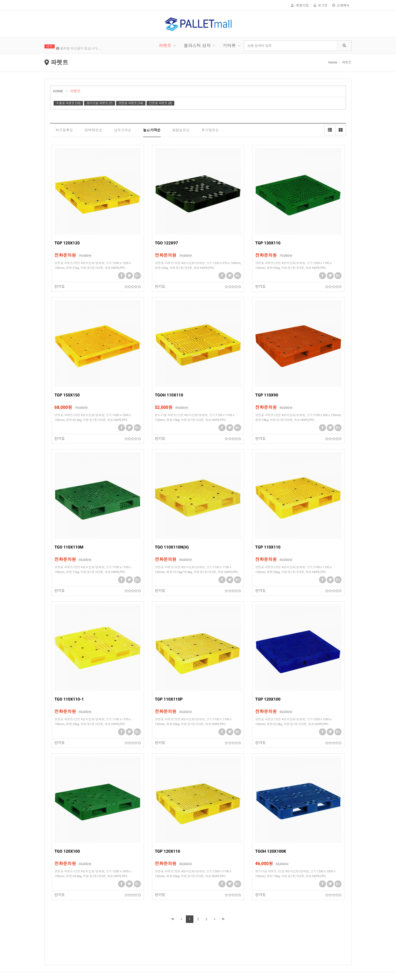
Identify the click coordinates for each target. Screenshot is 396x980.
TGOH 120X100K (271, 851)
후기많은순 (210, 130)
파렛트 (165, 46)
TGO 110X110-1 (69, 699)
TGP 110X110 (268, 547)
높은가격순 (152, 130)
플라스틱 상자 (197, 46)
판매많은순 (93, 130)
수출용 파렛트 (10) (68, 103)
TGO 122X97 (166, 243)
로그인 (321, 5)
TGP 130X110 (268, 243)
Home (333, 62)
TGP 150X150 (67, 395)
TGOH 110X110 (169, 395)
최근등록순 (64, 130)
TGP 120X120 (67, 243)
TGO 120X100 (67, 851)
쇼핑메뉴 (341, 5)
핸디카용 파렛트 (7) (99, 103)
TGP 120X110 (168, 851)
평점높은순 (181, 130)
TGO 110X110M (69, 547)
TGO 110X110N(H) (172, 547)
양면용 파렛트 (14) (131, 103)
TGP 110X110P (169, 699)
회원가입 (300, 5)
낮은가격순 (122, 130)
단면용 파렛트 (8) (160, 103)
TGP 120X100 (268, 699)
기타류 (229, 46)
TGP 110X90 (267, 395)
